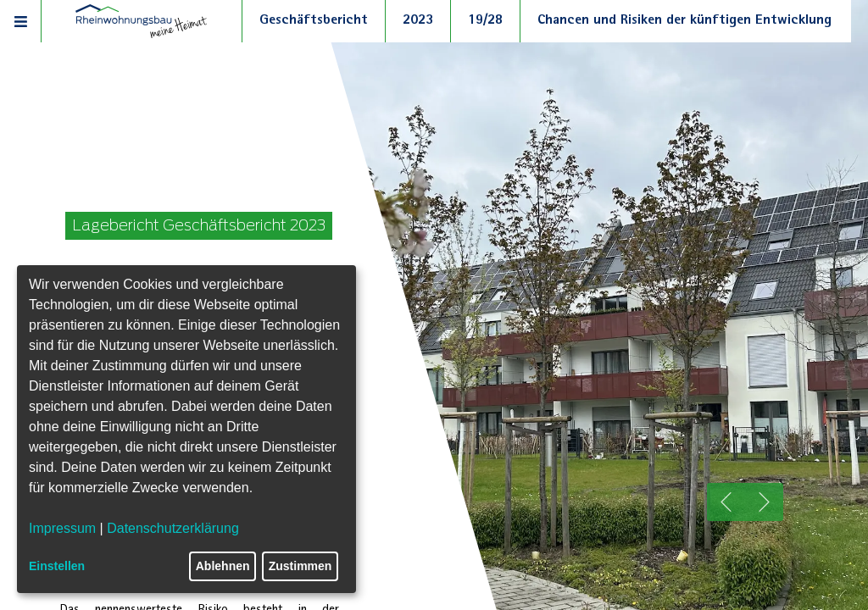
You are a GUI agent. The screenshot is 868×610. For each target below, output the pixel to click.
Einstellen (57, 566)
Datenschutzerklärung (173, 528)
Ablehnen (223, 566)
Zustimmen (300, 566)
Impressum (62, 528)
